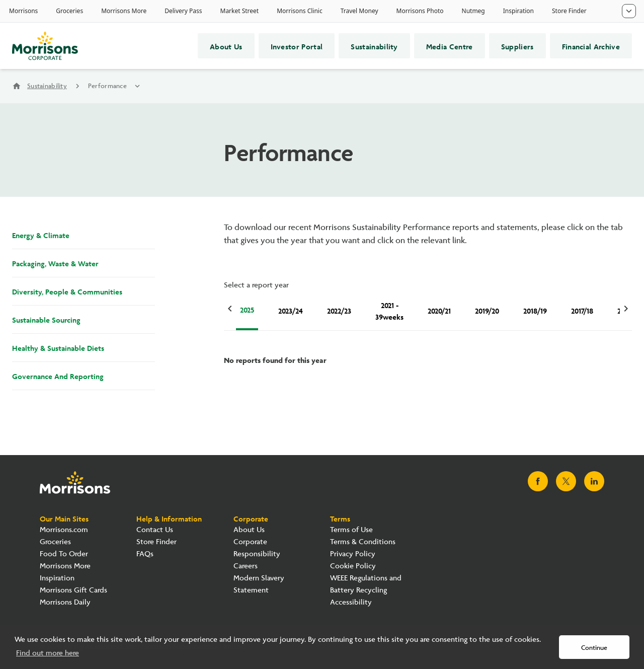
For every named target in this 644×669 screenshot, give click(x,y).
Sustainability (374, 46)
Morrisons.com (64, 530)
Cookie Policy (353, 566)
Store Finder (156, 542)
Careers (246, 566)
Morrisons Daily (65, 602)
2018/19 (535, 310)
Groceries (55, 542)
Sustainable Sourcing (46, 319)
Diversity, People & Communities (67, 291)
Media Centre (450, 46)
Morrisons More (65, 566)
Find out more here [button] (48, 653)
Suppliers (517, 46)
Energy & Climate (41, 235)
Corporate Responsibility (257, 548)
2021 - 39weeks (389, 310)
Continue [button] (594, 648)
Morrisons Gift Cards (73, 590)
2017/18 (582, 310)
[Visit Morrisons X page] (566, 481)
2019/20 (487, 310)
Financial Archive (591, 46)
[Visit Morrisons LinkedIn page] (594, 481)
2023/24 (291, 310)
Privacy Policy (353, 554)
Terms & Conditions (363, 542)
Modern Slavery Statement (259, 584)
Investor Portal (297, 46)
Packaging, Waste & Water (55, 263)
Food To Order (64, 554)
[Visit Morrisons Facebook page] (538, 481)
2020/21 (439, 310)
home (17, 86)
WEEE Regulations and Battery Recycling (366, 584)
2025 (247, 309)
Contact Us (155, 530)
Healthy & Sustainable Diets (58, 347)
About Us (226, 46)
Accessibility (351, 602)
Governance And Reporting (58, 376)
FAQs (145, 554)
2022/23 (339, 310)
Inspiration (57, 578)
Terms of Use (351, 530)
